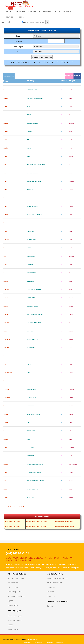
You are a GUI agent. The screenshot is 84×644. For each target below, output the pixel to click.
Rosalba (6, 281)
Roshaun (6, 431)
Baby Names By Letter (12, 521)
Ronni (5, 206)
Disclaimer (49, 643)
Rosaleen (6, 289)
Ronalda (6, 115)
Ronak (6, 98)
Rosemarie (7, 398)
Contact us (51, 587)
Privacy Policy (38, 643)
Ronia (5, 173)
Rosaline (6, 323)
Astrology (65, 11)
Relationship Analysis (15, 592)
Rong (5, 156)
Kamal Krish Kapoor (15, 616)
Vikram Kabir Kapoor (15, 620)
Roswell (6, 497)
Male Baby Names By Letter (64, 521)
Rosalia (6, 298)
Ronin (5, 181)
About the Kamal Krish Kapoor (58, 578)
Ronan (6, 131)
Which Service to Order (55, 583)
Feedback (50, 592)
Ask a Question (13, 587)
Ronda (6, 148)
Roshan (6, 414)
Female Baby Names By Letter (37, 521)
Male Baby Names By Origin (64, 526)
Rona (5, 90)
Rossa (5, 489)
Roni (5, 165)
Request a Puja (13, 605)
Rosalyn (6, 331)
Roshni (6, 439)
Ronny (6, 223)
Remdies (21, 17)
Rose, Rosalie (8, 373)
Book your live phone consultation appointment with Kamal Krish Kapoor (41, 559)
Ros (5, 256)
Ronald (6, 106)
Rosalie (6, 306)
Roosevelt (6, 239)
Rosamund (7, 339)
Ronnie (6, 215)
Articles (10, 625)
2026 (9, 11)
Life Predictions (13, 583)
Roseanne (6, 381)
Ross (5, 481)
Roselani (6, 389)
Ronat (5, 140)
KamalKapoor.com (33, 639)
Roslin (5, 472)
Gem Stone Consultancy (16, 596)
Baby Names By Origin (12, 526)
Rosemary (7, 406)
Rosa (5, 264)
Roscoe (6, 356)
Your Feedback (13, 629)
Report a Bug (52, 596)
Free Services (50, 11)
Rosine (6, 464)
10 (24, 506)
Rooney (6, 231)
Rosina (6, 456)
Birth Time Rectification (16, 578)
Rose (5, 364)
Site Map (50, 606)
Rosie (5, 447)
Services (10, 17)
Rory (5, 248)
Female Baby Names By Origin (37, 526)
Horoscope (34, 11)
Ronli (5, 190)
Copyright (27, 643)
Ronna (6, 198)
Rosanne (6, 348)
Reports (10, 601)
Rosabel (6, 273)
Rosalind (6, 314)
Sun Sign (21, 11)
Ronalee (6, 123)
